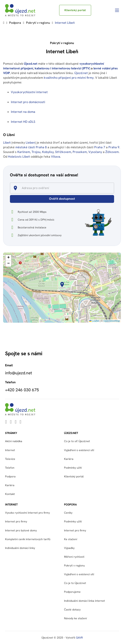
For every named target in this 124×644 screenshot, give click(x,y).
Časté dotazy (72, 610)
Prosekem (80, 152)
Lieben (30, 143)
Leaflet (94, 321)
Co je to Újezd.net (75, 583)
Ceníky (68, 513)
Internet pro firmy (16, 521)
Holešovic (15, 157)
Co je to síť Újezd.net (77, 441)
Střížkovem (63, 152)
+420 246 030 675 (22, 390)
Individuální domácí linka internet (84, 601)
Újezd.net (31, 64)
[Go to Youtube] (11, 422)
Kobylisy (48, 152)
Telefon (10, 468)
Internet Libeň (65, 23)
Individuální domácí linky (20, 548)
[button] (62, 284)
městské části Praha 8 (31, 147)
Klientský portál (75, 10)
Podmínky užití (73, 468)
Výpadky (69, 548)
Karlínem (24, 152)
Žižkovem (112, 152)
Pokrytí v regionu (38, 23)
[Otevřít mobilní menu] (117, 10)
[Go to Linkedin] (6, 422)
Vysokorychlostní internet (29, 92)
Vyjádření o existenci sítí (79, 450)
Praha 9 (114, 147)
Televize (10, 459)
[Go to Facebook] (16, 422)
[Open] (112, 188)
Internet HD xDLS (23, 122)
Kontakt (10, 494)
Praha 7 (100, 147)
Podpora (15, 23)
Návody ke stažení (75, 618)
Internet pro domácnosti (28, 102)
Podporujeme (72, 592)
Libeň (7, 143)
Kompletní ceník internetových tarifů (28, 539)
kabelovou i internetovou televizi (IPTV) (62, 68)
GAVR (79, 638)
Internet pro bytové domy (21, 530)
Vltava (56, 157)
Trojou (36, 152)
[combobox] (64, 188)
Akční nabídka (14, 441)
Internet (10, 450)
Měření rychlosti (74, 557)
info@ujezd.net (18, 373)
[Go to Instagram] (21, 422)
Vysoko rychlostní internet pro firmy (27, 513)
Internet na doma (23, 112)
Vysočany (95, 152)
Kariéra (10, 485)
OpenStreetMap (112, 321)
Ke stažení (71, 539)
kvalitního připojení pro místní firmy (69, 78)
